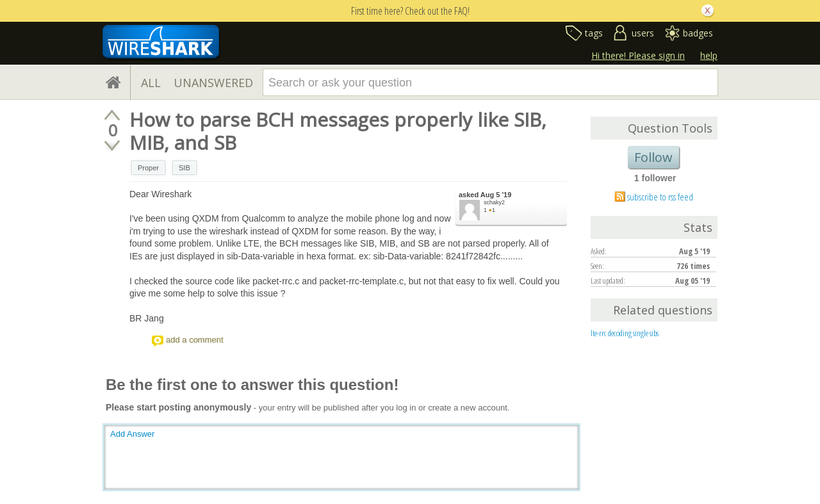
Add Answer (132, 434)
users (643, 33)
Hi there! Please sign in (638, 55)
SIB (184, 168)
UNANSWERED (213, 83)
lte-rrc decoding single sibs (625, 333)
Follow (653, 157)
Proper (148, 168)
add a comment (195, 340)
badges (698, 33)
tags (594, 33)
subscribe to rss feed (660, 197)
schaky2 (494, 202)
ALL (151, 83)
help (709, 55)
